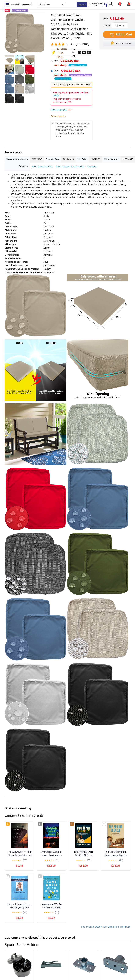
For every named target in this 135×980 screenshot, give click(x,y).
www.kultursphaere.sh (21, 4)
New (70, 63)
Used (73, 74)
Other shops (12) (62, 110)
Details (56, 96)
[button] (129, 4)
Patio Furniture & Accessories (70, 167)
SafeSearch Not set (96, 5)
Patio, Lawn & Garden (42, 167)
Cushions (92, 167)
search (82, 5)
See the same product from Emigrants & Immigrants (106, 927)
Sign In (106, 5)
